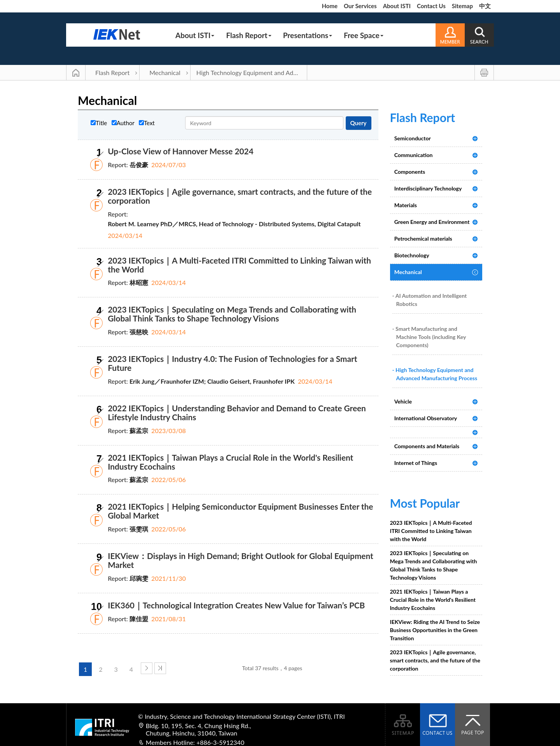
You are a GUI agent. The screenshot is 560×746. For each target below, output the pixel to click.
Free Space (364, 35)
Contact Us (431, 6)
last (160, 668)
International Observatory (426, 418)
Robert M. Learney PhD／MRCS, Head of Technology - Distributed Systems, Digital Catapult (234, 224)
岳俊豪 (139, 165)
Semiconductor (413, 138)
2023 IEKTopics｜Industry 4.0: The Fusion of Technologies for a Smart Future (232, 363)
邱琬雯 (139, 578)
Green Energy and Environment (432, 222)
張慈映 (139, 332)
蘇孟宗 (139, 431)
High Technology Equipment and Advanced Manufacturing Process (252, 73)
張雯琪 (139, 529)
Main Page (76, 73)
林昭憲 (139, 282)
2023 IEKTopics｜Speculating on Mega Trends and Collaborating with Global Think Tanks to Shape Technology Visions (232, 314)
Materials (406, 205)
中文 (485, 6)
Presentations (308, 35)
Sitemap (462, 6)
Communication (414, 155)
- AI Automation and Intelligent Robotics (430, 300)
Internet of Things (416, 463)
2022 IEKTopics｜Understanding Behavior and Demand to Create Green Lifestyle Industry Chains (237, 412)
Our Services (360, 6)
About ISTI (397, 6)
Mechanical (165, 73)
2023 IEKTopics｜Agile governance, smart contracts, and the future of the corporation (240, 196)
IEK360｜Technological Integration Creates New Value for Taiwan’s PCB (236, 605)
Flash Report (248, 35)
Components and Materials (427, 446)
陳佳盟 (139, 619)
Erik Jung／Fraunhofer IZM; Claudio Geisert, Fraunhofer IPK (212, 381)
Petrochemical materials (423, 238)
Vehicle (403, 401)
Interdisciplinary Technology (428, 188)
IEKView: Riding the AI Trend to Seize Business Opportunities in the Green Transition (435, 630)
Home (330, 6)
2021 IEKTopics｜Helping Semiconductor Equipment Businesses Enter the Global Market (240, 511)
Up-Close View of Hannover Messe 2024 (181, 151)
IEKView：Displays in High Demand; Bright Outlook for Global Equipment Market (241, 560)
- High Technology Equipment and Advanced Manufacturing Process (435, 374)
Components (410, 172)
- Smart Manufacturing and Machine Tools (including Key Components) (429, 337)
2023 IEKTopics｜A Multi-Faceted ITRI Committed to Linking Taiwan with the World (239, 265)
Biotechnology (412, 255)
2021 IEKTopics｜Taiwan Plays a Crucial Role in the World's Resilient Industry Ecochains (230, 462)
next (147, 668)
